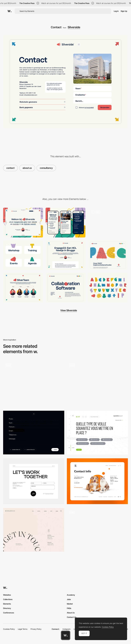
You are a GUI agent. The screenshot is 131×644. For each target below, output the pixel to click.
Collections (8, 599)
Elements (7, 604)
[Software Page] (65, 288)
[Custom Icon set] (23, 255)
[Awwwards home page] (66, 635)
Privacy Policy (36, 629)
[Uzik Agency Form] (34, 433)
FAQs (69, 608)
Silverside (74, 27)
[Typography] (108, 288)
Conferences (9, 613)
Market (70, 604)
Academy (71, 595)
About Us (71, 613)
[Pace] (108, 255)
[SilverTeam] (23, 288)
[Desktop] (23, 223)
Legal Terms (23, 629)
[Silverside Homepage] (108, 223)
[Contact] (34, 481)
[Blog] (65, 255)
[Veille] (97, 433)
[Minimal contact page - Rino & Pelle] (34, 530)
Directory (7, 608)
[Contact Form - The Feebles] (97, 530)
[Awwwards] (10, 11)
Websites (7, 595)
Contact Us (72, 617)
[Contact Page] (97, 481)
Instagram (67, 629)
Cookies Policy (9, 629)
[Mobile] (65, 223)
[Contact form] (34, 384)
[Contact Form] (97, 384)
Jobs (69, 599)
